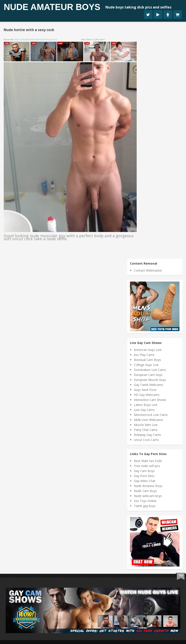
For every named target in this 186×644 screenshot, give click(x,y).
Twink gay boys (145, 506)
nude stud (30, 39)
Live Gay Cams (144, 410)
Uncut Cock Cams (146, 440)
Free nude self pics (147, 466)
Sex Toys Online (145, 501)
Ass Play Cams (144, 355)
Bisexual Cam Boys (147, 360)
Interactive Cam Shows (150, 400)
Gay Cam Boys (144, 471)
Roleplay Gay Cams (147, 435)
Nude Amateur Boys (52, 7)
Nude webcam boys (148, 496)
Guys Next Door (145, 390)
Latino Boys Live (146, 405)
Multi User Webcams (148, 420)
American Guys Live (148, 350)
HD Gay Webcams (147, 395)
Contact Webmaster (148, 270)
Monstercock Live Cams (151, 415)
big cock (19, 39)
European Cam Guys (148, 375)
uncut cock (51, 39)
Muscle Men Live (146, 425)
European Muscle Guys (150, 380)
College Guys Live (146, 365)
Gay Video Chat (145, 481)
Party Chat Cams (146, 430)
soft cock (40, 39)
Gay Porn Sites (144, 476)
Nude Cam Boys (145, 491)
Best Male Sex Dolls (148, 461)
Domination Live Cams (150, 370)
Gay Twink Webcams (149, 385)
